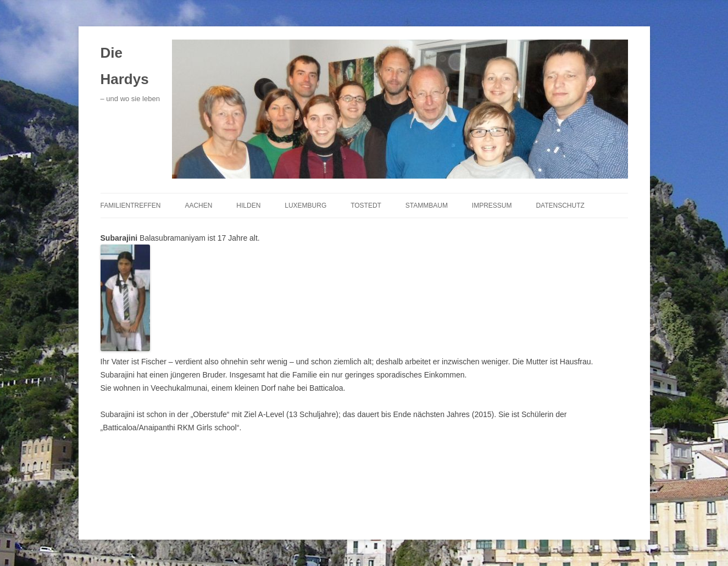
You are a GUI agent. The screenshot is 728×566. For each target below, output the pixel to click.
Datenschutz (560, 206)
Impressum (492, 206)
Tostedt (366, 206)
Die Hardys (125, 66)
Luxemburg (305, 206)
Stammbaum (427, 206)
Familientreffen (131, 206)
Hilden (248, 206)
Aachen (198, 206)
